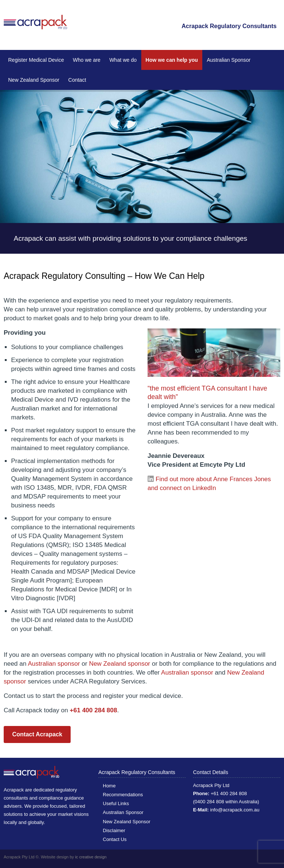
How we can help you (172, 60)
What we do (123, 60)
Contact (77, 80)
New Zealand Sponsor (34, 80)
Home (109, 786)
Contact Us (115, 839)
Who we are (87, 60)
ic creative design (91, 857)
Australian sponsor (54, 664)
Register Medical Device (36, 60)
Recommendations (123, 795)
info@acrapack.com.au (235, 810)
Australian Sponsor (229, 60)
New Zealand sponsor (120, 664)
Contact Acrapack (37, 734)
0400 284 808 (209, 802)
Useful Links (116, 803)
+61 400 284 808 (229, 793)
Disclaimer (114, 830)
